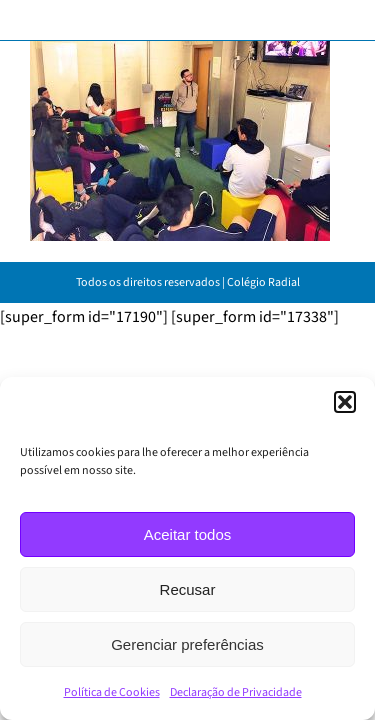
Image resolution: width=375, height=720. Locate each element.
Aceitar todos (188, 534)
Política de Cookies (112, 692)
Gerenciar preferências (187, 644)
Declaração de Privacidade (236, 692)
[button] (345, 402)
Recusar (188, 589)
